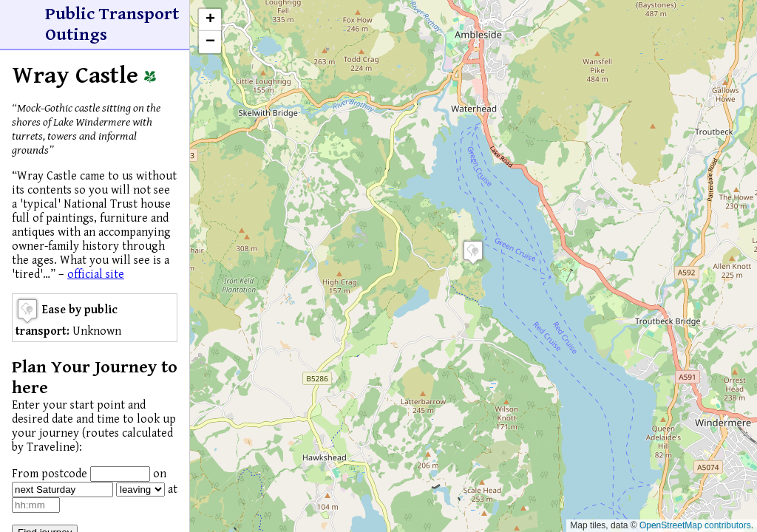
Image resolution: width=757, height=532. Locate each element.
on (160, 474)
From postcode (50, 474)
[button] (473, 252)
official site (96, 274)
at (173, 490)
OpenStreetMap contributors (695, 525)
